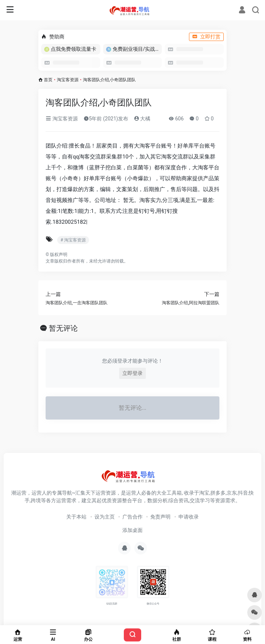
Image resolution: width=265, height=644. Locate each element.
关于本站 (76, 517)
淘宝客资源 (68, 80)
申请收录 (189, 517)
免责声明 (160, 517)
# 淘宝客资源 (73, 240)
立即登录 (132, 373)
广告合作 (132, 517)
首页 (48, 80)
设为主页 (105, 517)
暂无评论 (63, 328)
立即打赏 (206, 37)
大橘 (142, 119)
